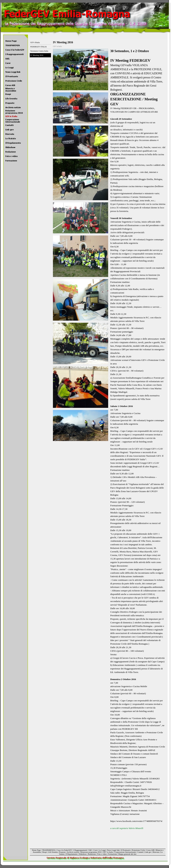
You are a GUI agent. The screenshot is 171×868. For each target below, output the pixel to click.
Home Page (36, 850)
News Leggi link (113, 850)
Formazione (112, 854)
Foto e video (102, 854)
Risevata (156, 852)
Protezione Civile (138, 850)
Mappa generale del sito (127, 854)
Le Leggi (102, 850)
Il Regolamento (72, 854)
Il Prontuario (126, 850)
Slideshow (83, 854)
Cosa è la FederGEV (64, 850)
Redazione (92, 854)
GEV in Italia (108, 852)
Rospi (45, 852)
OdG (90, 850)
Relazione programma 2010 (91, 852)
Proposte (62, 852)
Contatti (140, 852)
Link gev (148, 852)
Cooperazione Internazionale (125, 852)
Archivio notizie (73, 852)
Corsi (96, 850)
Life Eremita (53, 852)
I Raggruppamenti (80, 850)
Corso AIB (150, 850)
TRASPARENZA (49, 850)
